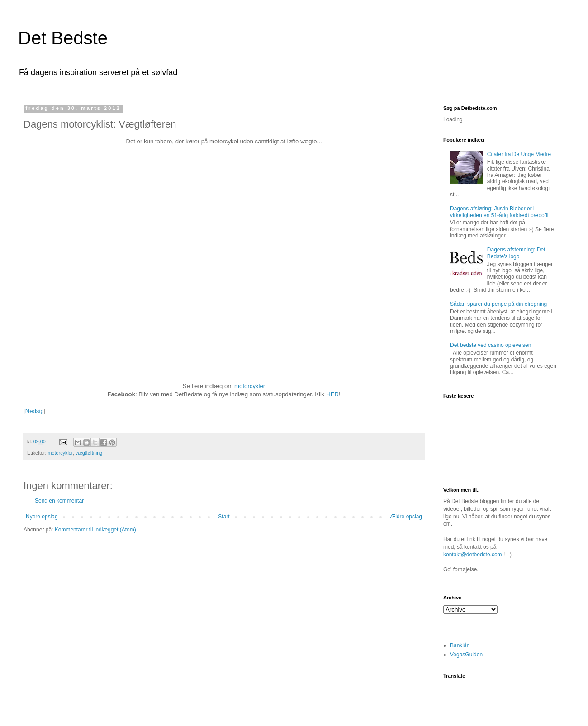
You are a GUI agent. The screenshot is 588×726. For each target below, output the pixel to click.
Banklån (460, 645)
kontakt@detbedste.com (473, 555)
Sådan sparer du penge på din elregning (498, 304)
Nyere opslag (42, 517)
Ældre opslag (406, 517)
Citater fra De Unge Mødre (519, 154)
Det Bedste (63, 38)
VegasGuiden (466, 655)
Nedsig (35, 411)
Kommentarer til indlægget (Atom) (95, 530)
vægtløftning (89, 453)
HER (332, 394)
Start (224, 517)
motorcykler (250, 386)
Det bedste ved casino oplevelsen (491, 345)
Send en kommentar (59, 501)
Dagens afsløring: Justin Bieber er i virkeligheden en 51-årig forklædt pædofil (499, 212)
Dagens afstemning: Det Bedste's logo (516, 253)
